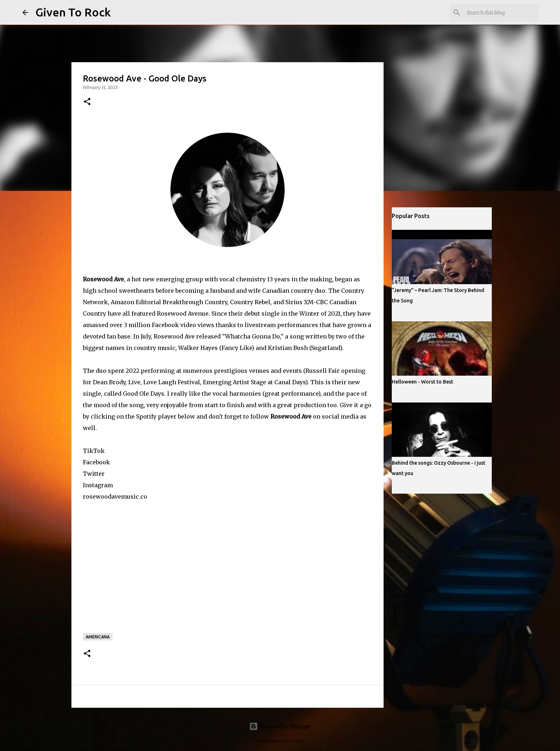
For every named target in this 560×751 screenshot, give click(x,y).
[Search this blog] (501, 13)
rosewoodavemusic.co (115, 496)
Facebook (96, 462)
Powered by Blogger (280, 726)
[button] (87, 102)
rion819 (297, 741)
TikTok (94, 451)
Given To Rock (73, 12)
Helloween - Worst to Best (422, 382)
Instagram (98, 485)
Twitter (94, 474)
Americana (98, 637)
